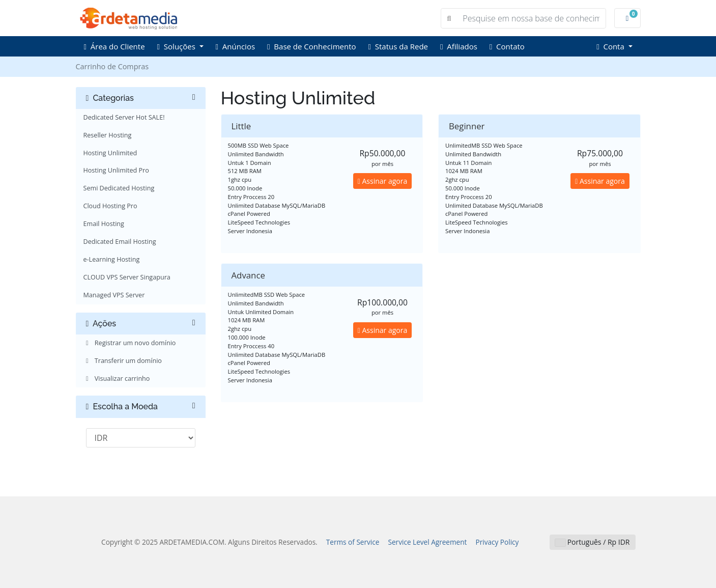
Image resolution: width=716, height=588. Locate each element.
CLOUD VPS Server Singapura (127, 277)
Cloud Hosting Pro (110, 206)
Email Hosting (104, 224)
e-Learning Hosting (112, 259)
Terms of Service (353, 542)
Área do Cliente (114, 46)
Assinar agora (383, 181)
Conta (611, 46)
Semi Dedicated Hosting (119, 188)
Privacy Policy (497, 542)
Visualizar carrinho (117, 379)
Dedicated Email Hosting (120, 242)
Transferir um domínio (123, 361)
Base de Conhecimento (311, 46)
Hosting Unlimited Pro (116, 170)
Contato (507, 46)
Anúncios (236, 46)
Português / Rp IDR (592, 542)
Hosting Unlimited (110, 153)
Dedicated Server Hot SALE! (124, 117)
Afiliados (459, 46)
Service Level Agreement (428, 542)
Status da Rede (398, 46)
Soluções (177, 46)
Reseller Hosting (108, 135)
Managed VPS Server (114, 295)
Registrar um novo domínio (130, 343)
